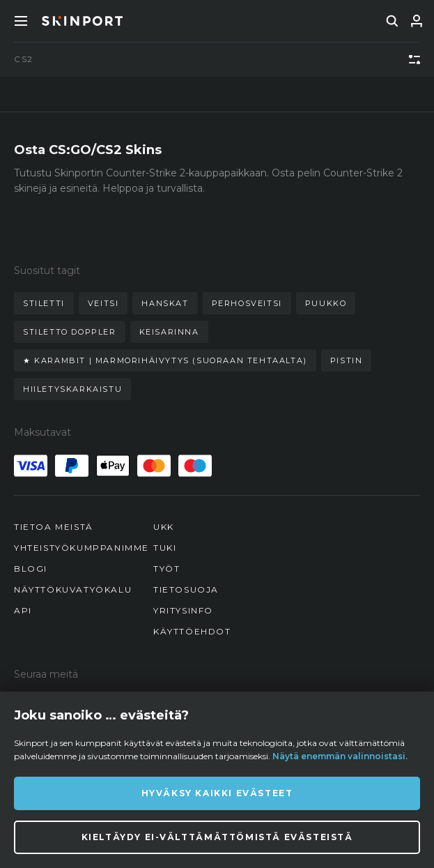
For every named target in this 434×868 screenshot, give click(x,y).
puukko (326, 303)
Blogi (31, 569)
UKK (164, 527)
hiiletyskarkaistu (72, 389)
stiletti (44, 303)
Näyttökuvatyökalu (73, 589)
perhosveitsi (247, 303)
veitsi (103, 303)
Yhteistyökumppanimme (82, 548)
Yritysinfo (183, 610)
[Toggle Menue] (21, 21)
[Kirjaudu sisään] (417, 21)
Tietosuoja (186, 589)
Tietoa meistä (54, 527)
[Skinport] (82, 21)
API (23, 610)
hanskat (165, 303)
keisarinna (169, 332)
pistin (347, 360)
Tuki (165, 548)
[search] (392, 21)
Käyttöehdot (192, 631)
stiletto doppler (70, 332)
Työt (166, 569)
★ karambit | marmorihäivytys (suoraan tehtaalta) (165, 360)
